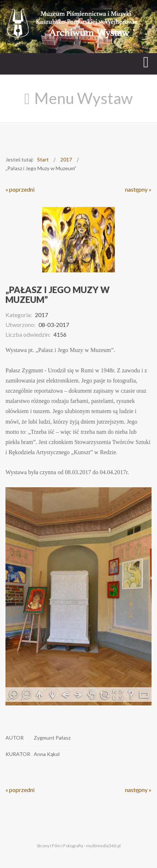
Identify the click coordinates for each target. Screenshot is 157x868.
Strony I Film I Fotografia (60, 846)
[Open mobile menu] (146, 62)
